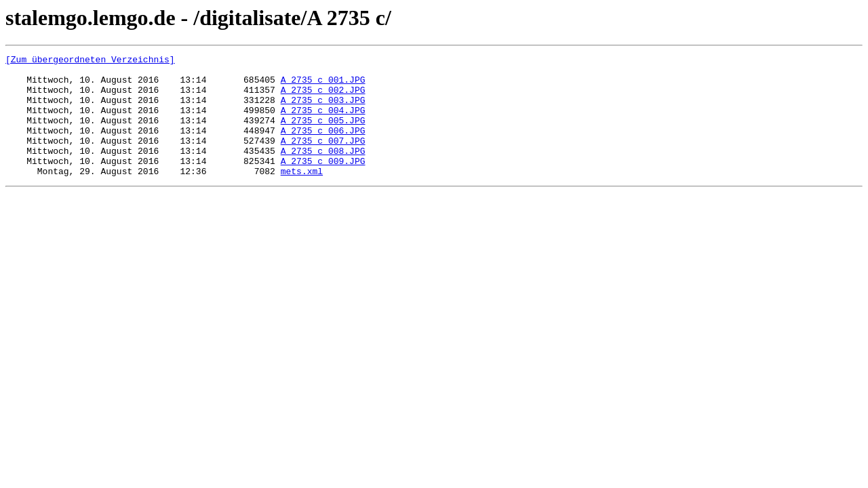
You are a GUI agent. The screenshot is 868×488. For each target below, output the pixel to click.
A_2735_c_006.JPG (323, 146)
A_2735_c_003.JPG (323, 110)
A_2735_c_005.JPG (323, 134)
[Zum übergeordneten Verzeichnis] (90, 61)
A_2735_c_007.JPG (323, 159)
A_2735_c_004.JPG (323, 122)
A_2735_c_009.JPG (323, 183)
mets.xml (302, 195)
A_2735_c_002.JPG (323, 98)
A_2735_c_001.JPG (323, 85)
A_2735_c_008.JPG (323, 171)
